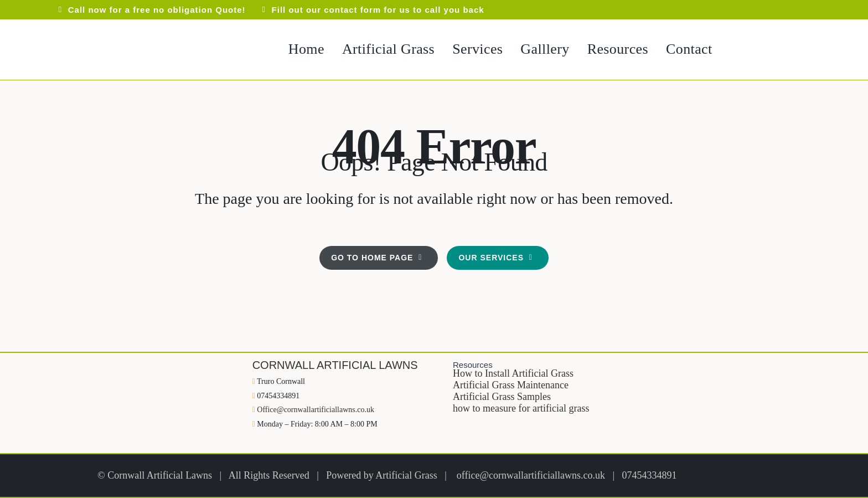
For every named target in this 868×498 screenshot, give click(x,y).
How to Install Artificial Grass (513, 373)
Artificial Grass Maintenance (511, 385)
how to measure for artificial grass (521, 408)
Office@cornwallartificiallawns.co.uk (316, 410)
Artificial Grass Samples (502, 397)
